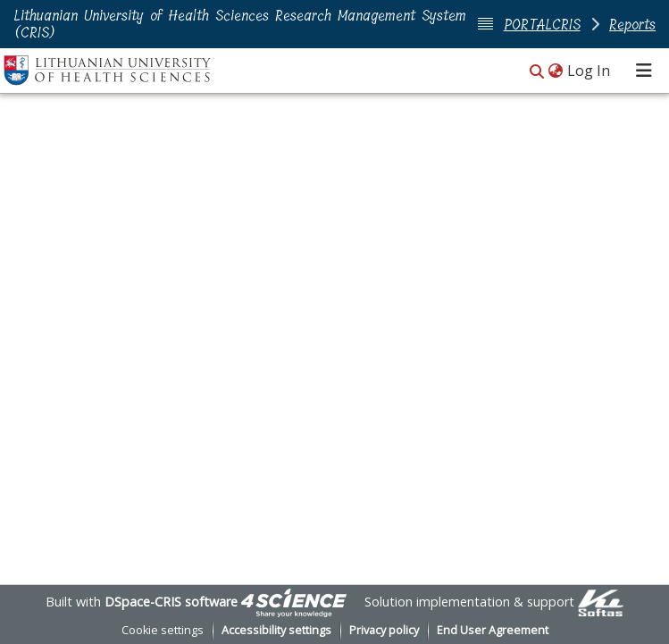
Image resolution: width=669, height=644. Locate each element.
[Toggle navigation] (644, 71)
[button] (537, 72)
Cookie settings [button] (163, 630)
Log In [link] (590, 71)
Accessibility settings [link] (276, 630)
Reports (632, 25)
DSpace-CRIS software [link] (171, 602)
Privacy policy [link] (384, 630)
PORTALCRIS (542, 25)
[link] (294, 602)
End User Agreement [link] (493, 630)
